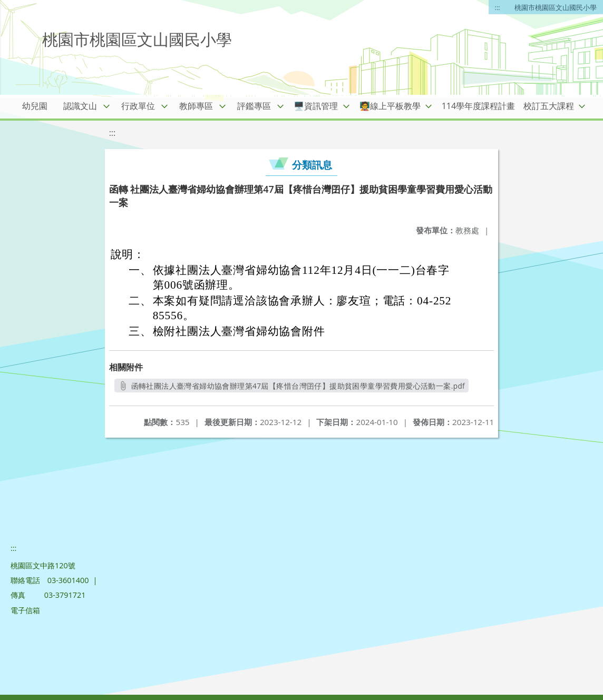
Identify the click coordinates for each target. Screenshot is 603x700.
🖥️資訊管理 (316, 106)
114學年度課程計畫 (478, 106)
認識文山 (80, 106)
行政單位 (138, 106)
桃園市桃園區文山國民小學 (556, 7)
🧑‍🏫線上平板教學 (390, 106)
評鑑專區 (254, 106)
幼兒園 (35, 106)
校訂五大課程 (549, 106)
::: (498, 7)
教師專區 (196, 106)
